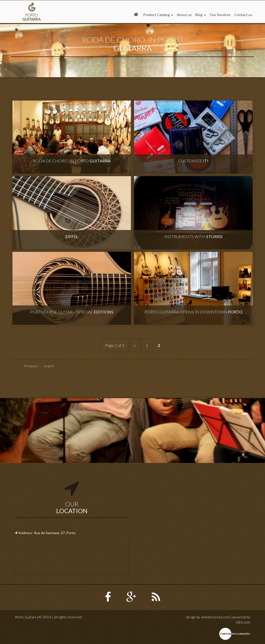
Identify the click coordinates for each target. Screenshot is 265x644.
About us (184, 15)
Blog (201, 15)
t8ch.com (243, 622)
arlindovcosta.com (215, 617)
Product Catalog (158, 15)
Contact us (243, 15)
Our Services (220, 15)
